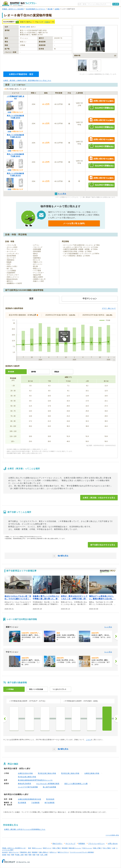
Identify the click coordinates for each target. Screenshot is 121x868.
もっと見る (108, 627)
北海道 (4, 855)
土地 (114, 848)
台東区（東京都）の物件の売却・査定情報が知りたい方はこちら (27, 80)
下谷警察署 (35, 803)
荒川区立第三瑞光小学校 (47, 773)
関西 (30, 855)
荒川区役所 (50, 799)
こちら (88, 740)
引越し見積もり (44, 852)
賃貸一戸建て (57, 848)
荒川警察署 (22, 803)
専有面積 (11, 372)
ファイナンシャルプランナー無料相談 (82, 852)
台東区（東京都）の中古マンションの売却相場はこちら (25, 829)
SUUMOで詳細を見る (101, 108)
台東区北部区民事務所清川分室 (29, 799)
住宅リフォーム (14, 852)
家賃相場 (65, 848)
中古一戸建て (107, 848)
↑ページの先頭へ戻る (112, 835)
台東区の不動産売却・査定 (21, 74)
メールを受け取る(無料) (74, 223)
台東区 (57, 9)
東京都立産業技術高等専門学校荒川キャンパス (35, 780)
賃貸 (47, 22)
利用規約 (82, 844)
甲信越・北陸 (19, 855)
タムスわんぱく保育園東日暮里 (48, 784)
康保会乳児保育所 (25, 784)
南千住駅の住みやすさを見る (103, 545)
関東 (13, 855)
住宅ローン (53, 852)
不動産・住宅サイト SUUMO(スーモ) (14, 848)
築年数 (34, 372)
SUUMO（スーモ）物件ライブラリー (19, 4)
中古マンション (87, 848)
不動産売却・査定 (25, 852)
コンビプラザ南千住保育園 (28, 787)
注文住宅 (5, 852)
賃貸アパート (47, 848)
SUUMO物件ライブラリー (36, 9)
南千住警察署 (50, 803)
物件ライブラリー (63, 852)
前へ (5, 719)
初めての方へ (57, 844)
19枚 (9, 151)
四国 (34, 855)
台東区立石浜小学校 (25, 773)
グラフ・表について (109, 308)
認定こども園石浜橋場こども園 (76, 784)
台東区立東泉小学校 (92, 773)
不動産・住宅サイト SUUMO (13, 9)
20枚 (9, 112)
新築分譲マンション (75, 848)
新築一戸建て (97, 848)
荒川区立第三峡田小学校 (27, 777)
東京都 (50, 9)
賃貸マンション (37, 848)
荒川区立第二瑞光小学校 (70, 773)
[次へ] (116, 636)
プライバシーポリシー (96, 844)
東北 (9, 855)
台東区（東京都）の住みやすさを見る (99, 498)
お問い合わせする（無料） (101, 101)
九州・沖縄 (44, 855)
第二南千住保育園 (49, 787)
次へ (116, 719)
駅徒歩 (57, 372)
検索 (117, 4)
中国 (38, 855)
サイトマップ (70, 844)
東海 (26, 855)
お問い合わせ (113, 844)
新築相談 (35, 852)
